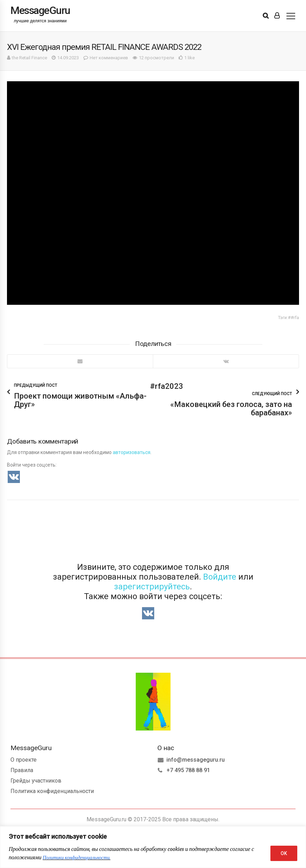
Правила (22, 770)
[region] (153, 847)
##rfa (293, 318)
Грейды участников (36, 781)
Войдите (220, 577)
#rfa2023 (167, 386)
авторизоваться (132, 452)
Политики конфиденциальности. (76, 858)
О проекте (24, 760)
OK (284, 853)
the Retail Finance (29, 58)
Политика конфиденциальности (52, 791)
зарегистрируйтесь (152, 587)
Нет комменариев (109, 58)
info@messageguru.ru (196, 760)
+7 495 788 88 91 (188, 770)
